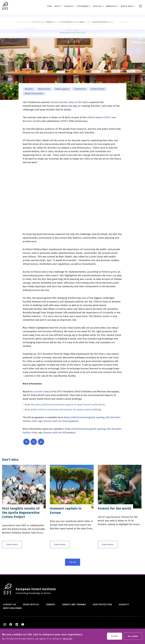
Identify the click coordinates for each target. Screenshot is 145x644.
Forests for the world (114, 508)
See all (73, 562)
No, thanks (133, 636)
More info (68, 639)
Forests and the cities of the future (70, 102)
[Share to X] (34, 442)
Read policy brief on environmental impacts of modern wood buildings (63, 410)
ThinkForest (80, 89)
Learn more (12, 544)
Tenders (51, 604)
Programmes (83, 6)
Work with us (31, 604)
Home (50, 6)
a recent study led (43, 392)
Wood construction (34, 94)
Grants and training (74, 604)
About (57, 6)
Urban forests (98, 89)
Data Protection (102, 604)
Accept (114, 636)
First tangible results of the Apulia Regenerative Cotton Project (21, 513)
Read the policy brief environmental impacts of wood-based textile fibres (65, 405)
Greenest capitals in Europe (66, 511)
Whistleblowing (12, 608)
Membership (111, 6)
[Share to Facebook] (26, 442)
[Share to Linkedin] (41, 442)
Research (69, 6)
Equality (124, 604)
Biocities (29, 89)
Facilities (97, 6)
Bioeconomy (44, 89)
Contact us (10, 604)
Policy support (62, 89)
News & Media (127, 6)
